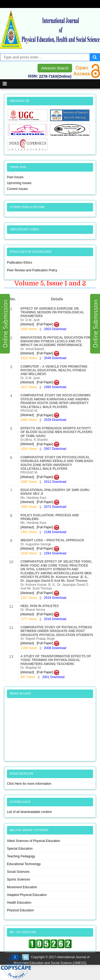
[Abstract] (27, 324)
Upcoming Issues (19, 183)
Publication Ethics (20, 263)
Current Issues (17, 189)
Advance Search (55, 68)
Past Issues (15, 177)
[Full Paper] (48, 324)
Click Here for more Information (29, 784)
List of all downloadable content (29, 812)
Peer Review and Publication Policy (32, 270)
